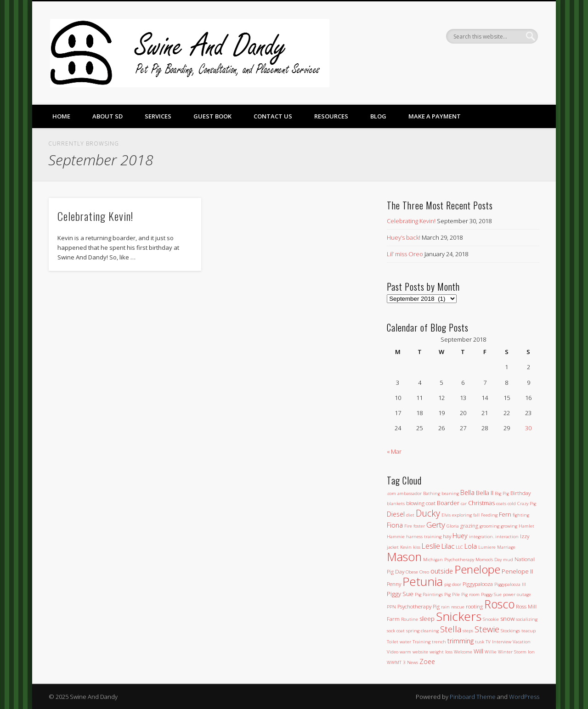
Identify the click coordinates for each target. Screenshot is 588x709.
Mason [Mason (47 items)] (404, 557)
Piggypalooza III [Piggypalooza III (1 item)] (510, 584)
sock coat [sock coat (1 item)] (396, 631)
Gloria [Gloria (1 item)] (453, 526)
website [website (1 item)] (420, 652)
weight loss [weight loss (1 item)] (441, 652)
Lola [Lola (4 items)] (471, 546)
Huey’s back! (404, 237)
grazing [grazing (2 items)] (469, 525)
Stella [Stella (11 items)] (451, 629)
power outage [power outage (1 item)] (517, 594)
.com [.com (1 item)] (391, 493)
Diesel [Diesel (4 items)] (396, 514)
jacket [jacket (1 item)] (393, 547)
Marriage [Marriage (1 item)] (506, 547)
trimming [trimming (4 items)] (461, 641)
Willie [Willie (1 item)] (491, 652)
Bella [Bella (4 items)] (467, 492)
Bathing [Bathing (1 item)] (432, 493)
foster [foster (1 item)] (419, 526)
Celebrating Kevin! (95, 216)
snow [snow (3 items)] (507, 619)
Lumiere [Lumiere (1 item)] (487, 547)
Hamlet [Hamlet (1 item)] (526, 526)
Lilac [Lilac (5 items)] (448, 546)
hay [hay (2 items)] (447, 536)
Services (158, 116)
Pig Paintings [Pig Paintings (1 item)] (429, 594)
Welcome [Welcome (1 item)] (463, 652)
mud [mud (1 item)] (508, 560)
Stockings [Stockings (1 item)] (510, 631)
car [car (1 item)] (464, 504)
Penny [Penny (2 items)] (394, 584)
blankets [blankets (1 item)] (396, 504)
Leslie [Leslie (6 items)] (431, 546)
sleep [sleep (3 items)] (427, 619)
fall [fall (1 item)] (476, 515)
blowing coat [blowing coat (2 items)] (421, 503)
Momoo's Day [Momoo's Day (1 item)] (489, 560)
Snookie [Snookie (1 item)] (491, 619)
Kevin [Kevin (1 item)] (406, 547)
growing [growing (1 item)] (509, 526)
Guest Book (212, 116)
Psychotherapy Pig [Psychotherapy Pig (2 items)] (418, 606)
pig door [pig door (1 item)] (453, 584)
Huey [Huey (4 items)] (460, 536)
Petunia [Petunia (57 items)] (423, 581)
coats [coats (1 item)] (501, 504)
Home (61, 116)
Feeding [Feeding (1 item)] (489, 515)
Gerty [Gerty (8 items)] (436, 525)
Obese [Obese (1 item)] (412, 572)
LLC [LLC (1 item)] (459, 547)
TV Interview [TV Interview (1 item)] (498, 642)
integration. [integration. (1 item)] (481, 537)
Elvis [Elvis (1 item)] (446, 515)
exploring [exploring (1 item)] (462, 515)
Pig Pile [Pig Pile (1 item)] (452, 594)
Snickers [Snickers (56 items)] (459, 616)
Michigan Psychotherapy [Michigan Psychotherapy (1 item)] (449, 560)
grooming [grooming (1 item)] (489, 526)
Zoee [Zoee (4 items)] (427, 661)
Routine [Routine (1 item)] (410, 619)
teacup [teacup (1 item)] (529, 631)
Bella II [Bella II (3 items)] (485, 493)
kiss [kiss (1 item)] (417, 547)
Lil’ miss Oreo (405, 254)
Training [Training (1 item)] (421, 642)
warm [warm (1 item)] (405, 652)
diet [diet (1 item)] (410, 515)
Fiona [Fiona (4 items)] (395, 525)
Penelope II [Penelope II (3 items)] (517, 571)
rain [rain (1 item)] (445, 607)
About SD (107, 116)
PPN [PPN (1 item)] (391, 607)
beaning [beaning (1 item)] (450, 493)
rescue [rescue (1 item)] (458, 607)
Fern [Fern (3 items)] (505, 514)
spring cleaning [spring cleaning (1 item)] (422, 631)
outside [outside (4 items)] (442, 571)
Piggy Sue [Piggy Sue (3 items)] (400, 594)
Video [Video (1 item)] (393, 652)
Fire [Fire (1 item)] (408, 526)
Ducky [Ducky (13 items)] (428, 513)
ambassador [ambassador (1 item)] (410, 493)
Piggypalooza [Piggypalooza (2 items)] (478, 584)
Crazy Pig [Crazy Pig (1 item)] (527, 504)
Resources (331, 116)
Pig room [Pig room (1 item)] (470, 594)
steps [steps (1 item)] (468, 631)
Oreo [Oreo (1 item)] (424, 572)
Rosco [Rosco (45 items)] (499, 604)
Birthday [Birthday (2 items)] (520, 493)
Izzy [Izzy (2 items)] (525, 536)
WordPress (524, 697)
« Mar (394, 451)
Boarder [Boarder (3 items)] (448, 503)
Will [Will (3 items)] (478, 651)
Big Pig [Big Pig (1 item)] (502, 493)
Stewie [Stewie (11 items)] (487, 629)
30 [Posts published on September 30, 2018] (528, 428)
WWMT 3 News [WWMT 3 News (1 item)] (402, 662)
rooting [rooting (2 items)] (474, 606)
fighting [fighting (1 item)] (521, 515)
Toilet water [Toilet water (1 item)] (399, 642)
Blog (378, 116)
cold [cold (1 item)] (512, 504)
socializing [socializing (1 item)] (527, 619)
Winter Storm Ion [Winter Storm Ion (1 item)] (516, 652)
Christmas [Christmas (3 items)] (481, 503)
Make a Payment (435, 116)
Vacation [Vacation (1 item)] (522, 642)
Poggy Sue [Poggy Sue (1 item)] (491, 594)
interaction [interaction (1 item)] (507, 537)
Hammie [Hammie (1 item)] (396, 537)
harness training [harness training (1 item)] (424, 537)
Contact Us (273, 116)
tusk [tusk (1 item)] (480, 642)
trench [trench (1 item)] (439, 642)
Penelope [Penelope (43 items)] (477, 569)
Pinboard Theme (473, 697)
